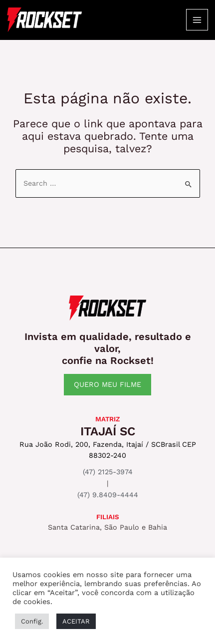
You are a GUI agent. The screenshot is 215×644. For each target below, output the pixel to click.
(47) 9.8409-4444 (108, 495)
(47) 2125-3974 (108, 472)
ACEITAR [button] (76, 621)
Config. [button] (32, 621)
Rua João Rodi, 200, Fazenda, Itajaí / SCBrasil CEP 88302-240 (108, 450)
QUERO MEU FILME (107, 384)
